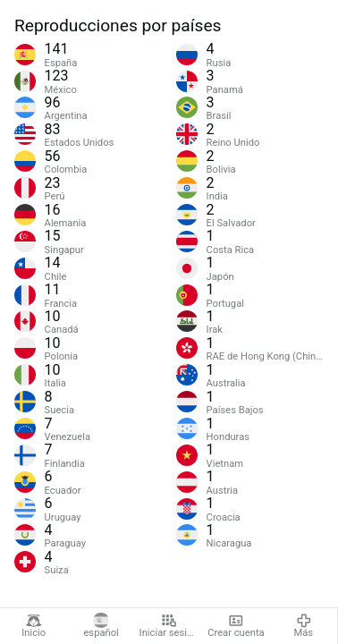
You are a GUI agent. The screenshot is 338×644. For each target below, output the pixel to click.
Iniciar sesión (169, 626)
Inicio (34, 626)
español (101, 626)
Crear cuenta (236, 626)
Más (304, 626)
